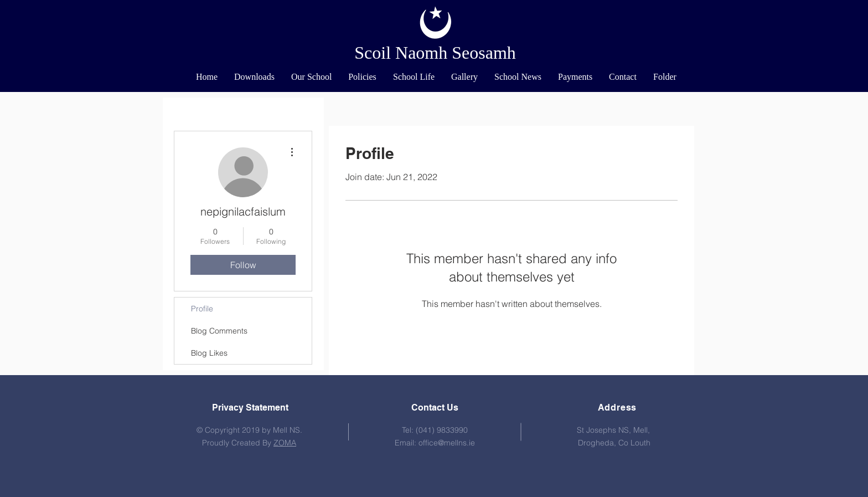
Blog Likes (209, 353)
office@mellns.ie (447, 443)
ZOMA (285, 443)
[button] (311, 77)
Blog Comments (219, 331)
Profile (202, 309)
